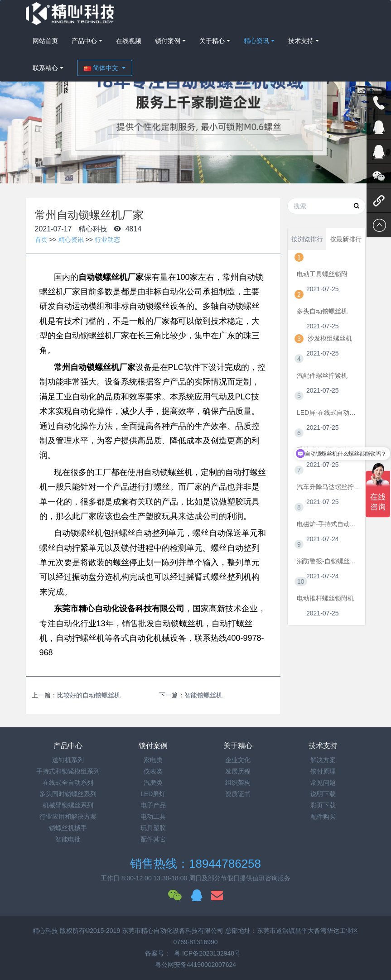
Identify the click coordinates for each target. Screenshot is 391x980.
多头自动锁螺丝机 (322, 311)
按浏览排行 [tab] (307, 239)
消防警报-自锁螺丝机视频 (329, 561)
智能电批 (68, 839)
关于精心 (212, 41)
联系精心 (45, 68)
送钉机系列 (68, 760)
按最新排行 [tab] (346, 239)
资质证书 (238, 794)
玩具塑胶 (153, 828)
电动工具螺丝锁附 (322, 274)
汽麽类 (153, 783)
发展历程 (238, 771)
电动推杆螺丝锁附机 (325, 598)
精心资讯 (256, 41)
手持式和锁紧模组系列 (68, 771)
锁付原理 (323, 771)
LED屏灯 (153, 794)
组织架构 (238, 783)
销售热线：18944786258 (195, 864)
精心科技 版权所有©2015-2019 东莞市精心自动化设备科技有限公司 (129, 931)
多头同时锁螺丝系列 (68, 794)
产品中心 (84, 41)
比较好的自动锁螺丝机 (89, 695)
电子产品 (153, 805)
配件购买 (323, 817)
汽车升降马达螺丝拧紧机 (329, 487)
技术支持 (301, 41)
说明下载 (323, 794)
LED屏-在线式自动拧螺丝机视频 (329, 413)
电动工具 (153, 817)
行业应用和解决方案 (68, 817)
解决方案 (323, 760)
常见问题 (323, 783)
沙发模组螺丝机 (330, 338)
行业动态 (107, 240)
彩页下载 (323, 805)
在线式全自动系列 (68, 783)
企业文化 (238, 760)
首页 (41, 240)
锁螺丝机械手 (68, 828)
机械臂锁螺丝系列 (68, 805)
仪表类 (153, 771)
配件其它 (153, 839)
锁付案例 (168, 41)
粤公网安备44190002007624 (195, 965)
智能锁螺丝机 (203, 695)
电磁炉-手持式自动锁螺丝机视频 (329, 524)
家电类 (153, 760)
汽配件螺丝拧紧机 (322, 375)
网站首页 (45, 41)
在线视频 (129, 41)
